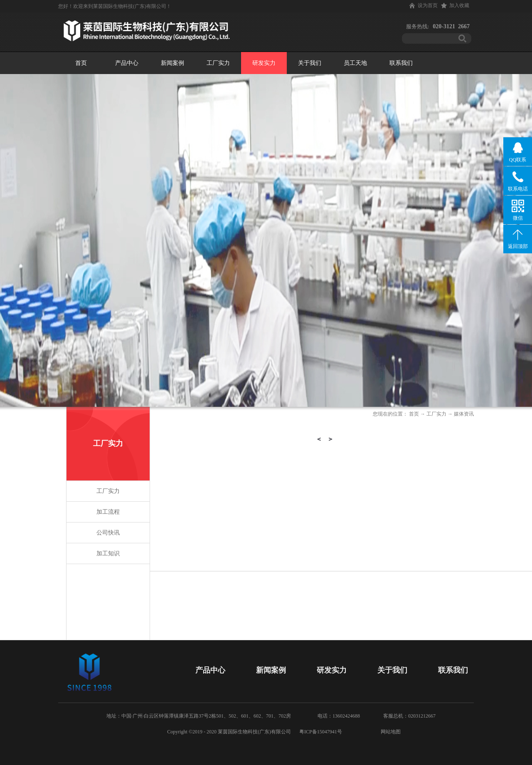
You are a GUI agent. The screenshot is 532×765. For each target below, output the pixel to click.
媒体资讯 (464, 414)
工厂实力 (436, 414)
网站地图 (389, 732)
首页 (81, 63)
